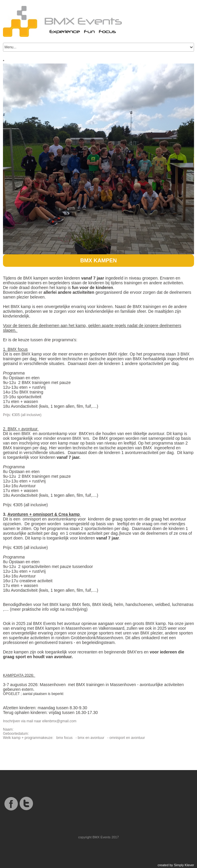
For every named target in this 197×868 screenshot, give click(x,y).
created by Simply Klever (176, 865)
